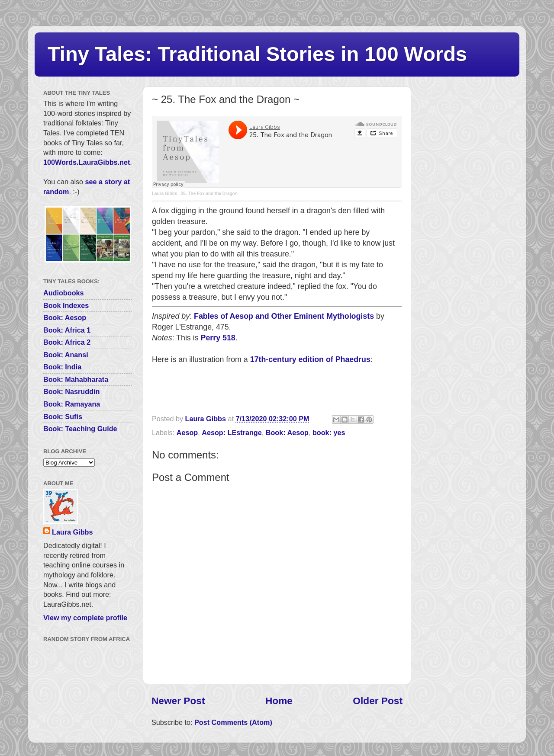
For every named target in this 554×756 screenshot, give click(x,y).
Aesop (187, 432)
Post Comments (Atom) (233, 722)
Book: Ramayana (72, 404)
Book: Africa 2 (67, 342)
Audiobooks (64, 293)
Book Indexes (66, 305)
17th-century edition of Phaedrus (310, 359)
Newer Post (178, 701)
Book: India (62, 367)
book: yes (329, 432)
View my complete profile (85, 618)
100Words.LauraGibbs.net (87, 162)
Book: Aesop (287, 432)
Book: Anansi (66, 355)
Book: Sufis (63, 416)
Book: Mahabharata (76, 379)
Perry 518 (218, 338)
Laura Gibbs (164, 194)
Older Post (378, 701)
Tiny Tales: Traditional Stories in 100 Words (257, 54)
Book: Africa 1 (67, 330)
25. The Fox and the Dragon (209, 194)
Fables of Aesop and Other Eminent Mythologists (284, 316)
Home (279, 701)
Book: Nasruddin (71, 391)
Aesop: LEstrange (232, 432)
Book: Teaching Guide (80, 429)
